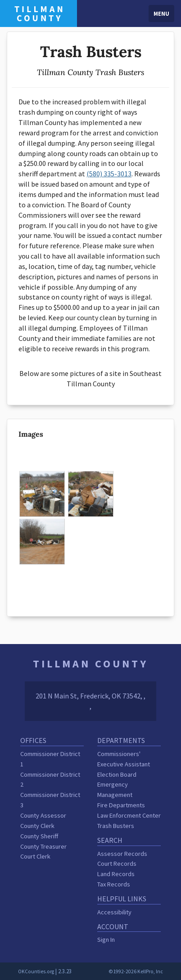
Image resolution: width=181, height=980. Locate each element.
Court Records (117, 864)
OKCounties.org (36, 971)
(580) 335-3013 (109, 174)
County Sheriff (39, 836)
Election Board (117, 774)
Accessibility (114, 912)
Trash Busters (116, 826)
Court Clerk (35, 856)
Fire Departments (121, 805)
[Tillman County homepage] (38, 13)
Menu (161, 13)
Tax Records (114, 884)
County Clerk (37, 826)
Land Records (116, 874)
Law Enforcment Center (129, 815)
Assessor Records (122, 854)
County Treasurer (43, 846)
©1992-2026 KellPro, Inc (136, 971)
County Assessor (43, 815)
